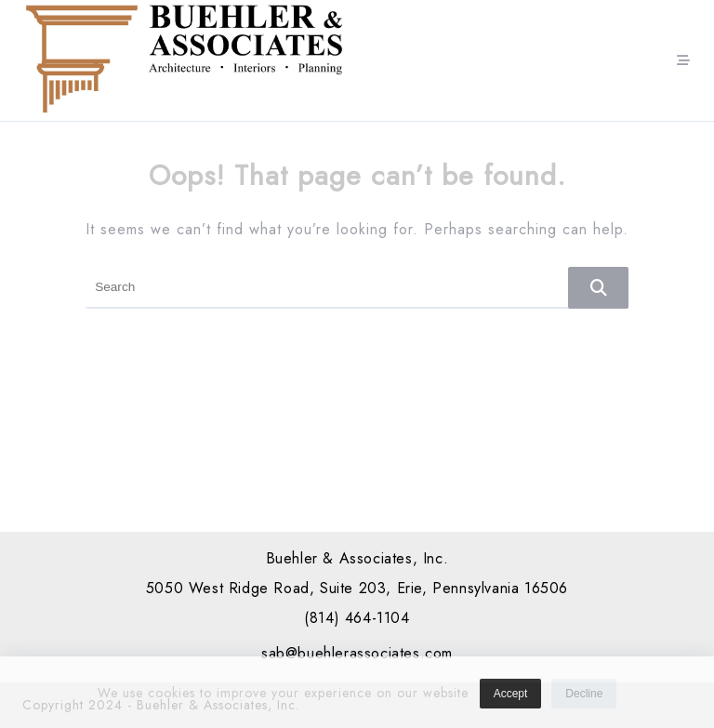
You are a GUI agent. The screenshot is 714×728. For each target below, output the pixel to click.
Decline (584, 697)
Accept (511, 697)
